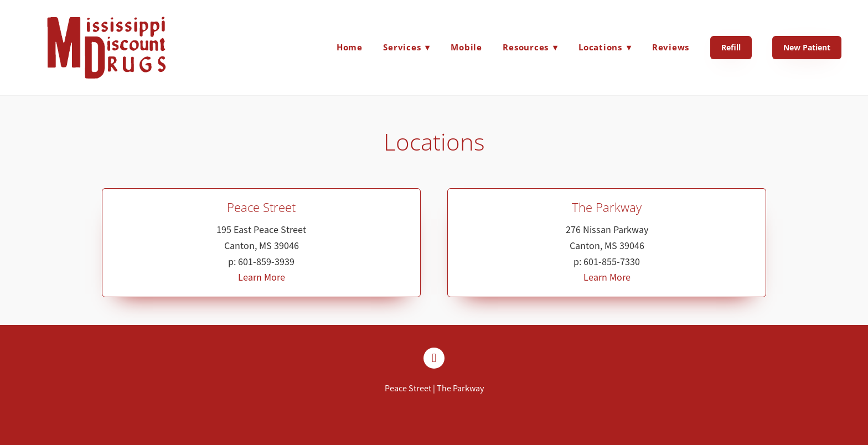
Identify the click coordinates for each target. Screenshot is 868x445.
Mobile (466, 47)
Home (350, 47)
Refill (731, 47)
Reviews (671, 47)
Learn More (262, 277)
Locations (605, 47)
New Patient (807, 47)
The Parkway (460, 389)
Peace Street (408, 389)
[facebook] (434, 358)
